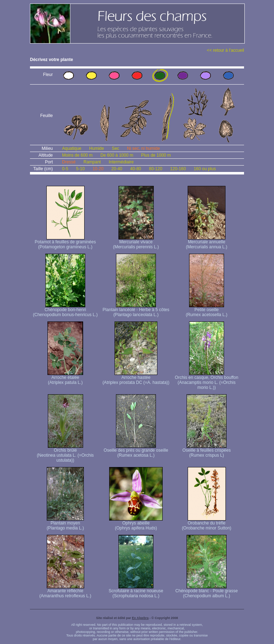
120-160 (178, 169)
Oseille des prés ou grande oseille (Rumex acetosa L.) (136, 451)
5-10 (80, 169)
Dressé (69, 162)
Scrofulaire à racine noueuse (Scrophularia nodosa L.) (136, 591)
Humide (97, 148)
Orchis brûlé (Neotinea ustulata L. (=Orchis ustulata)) (65, 453)
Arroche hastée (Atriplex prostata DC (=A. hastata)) (136, 378)
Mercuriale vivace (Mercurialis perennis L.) (136, 242)
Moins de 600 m (77, 155)
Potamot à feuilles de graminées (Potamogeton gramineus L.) (65, 242)
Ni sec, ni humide (143, 148)
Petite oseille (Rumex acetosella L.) (207, 310)
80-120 (155, 169)
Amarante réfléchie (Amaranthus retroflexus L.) (65, 591)
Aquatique (72, 148)
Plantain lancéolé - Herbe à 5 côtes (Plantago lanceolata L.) (136, 310)
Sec (115, 148)
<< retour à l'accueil (225, 50)
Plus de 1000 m (156, 155)
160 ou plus (205, 169)
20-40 (117, 169)
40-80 (136, 169)
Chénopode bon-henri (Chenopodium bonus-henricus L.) (65, 310)
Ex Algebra (140, 618)
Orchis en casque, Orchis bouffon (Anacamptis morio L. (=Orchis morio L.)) (207, 381)
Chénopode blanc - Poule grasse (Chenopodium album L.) (207, 591)
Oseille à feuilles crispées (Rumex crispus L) (206, 451)
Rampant (92, 162)
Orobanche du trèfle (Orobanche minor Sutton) (207, 524)
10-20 (98, 169)
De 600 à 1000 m (117, 155)
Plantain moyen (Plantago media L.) (65, 524)
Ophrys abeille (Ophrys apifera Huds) (136, 524)
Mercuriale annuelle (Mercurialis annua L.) (207, 242)
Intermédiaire (121, 162)
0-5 (65, 169)
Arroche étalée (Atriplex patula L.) (65, 378)
